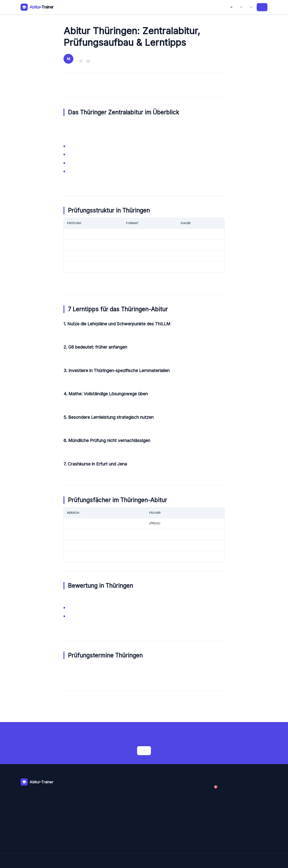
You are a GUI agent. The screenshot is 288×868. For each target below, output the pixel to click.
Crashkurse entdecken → (144, 751)
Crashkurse (261, 7)
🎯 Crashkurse (216, 787)
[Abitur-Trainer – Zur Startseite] (37, 7)
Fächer (231, 7)
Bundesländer (241, 7)
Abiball (251, 7)
